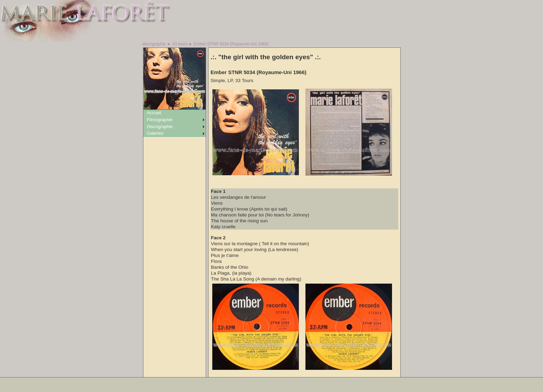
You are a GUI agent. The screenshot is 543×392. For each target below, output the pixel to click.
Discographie (160, 127)
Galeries (155, 133)
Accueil (154, 113)
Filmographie (160, 120)
